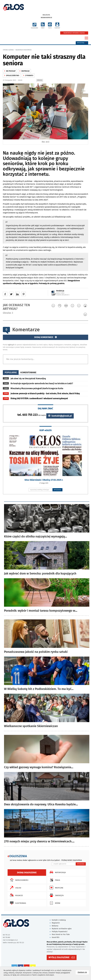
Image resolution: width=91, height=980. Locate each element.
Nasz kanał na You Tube (61, 934)
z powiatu (28, 76)
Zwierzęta (56, 895)
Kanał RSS (56, 937)
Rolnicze (16, 895)
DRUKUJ (40, 80)
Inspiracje (25, 71)
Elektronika (17, 903)
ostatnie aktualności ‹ (63, 295)
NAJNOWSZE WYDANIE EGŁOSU (74, 33)
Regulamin (56, 923)
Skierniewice (46, 18)
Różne (54, 903)
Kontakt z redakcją (59, 920)
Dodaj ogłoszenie (27, 873)
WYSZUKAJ (58, 490)
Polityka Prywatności (60, 932)
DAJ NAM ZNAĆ (45, 408)
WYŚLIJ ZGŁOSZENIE (59, 957)
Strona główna (8, 50)
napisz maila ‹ (61, 293)
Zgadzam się (83, 972)
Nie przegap (10, 71)
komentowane (28, 372)
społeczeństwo (12, 76)
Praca (54, 880)
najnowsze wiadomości (24, 50)
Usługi (15, 888)
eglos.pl (46, 15)
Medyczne (56, 888)
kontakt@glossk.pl (60, 416)
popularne (11, 372)
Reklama (55, 926)
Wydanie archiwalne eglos (62, 929)
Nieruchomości (19, 880)
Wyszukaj (82, 43)
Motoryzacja (57, 872)
